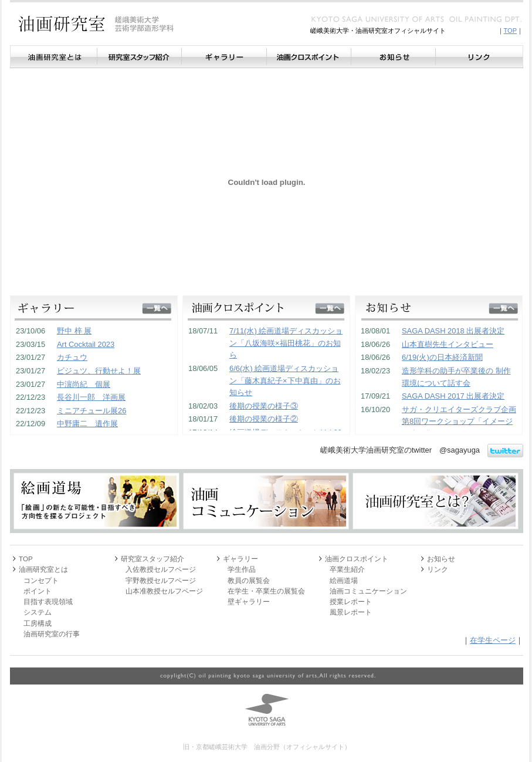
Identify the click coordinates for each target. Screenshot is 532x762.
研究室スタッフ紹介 (139, 57)
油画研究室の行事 (52, 634)
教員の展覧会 (249, 580)
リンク (479, 57)
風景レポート (351, 612)
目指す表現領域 (48, 601)
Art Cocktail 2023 (86, 344)
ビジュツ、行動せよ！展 (99, 371)
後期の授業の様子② (264, 419)
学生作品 (242, 569)
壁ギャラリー (249, 601)
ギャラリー (224, 57)
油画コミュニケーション (368, 591)
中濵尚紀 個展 (84, 384)
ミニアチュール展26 (92, 411)
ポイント (38, 591)
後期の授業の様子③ (264, 406)
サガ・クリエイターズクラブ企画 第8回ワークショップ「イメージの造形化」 (459, 422)
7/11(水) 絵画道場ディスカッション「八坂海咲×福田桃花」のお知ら (286, 343)
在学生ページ (493, 640)
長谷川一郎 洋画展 (91, 397)
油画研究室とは (53, 57)
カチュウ (72, 357)
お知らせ (393, 57)
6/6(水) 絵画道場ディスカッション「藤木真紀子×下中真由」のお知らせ (285, 380)
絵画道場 (344, 580)
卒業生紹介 (347, 569)
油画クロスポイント (309, 57)
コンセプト (41, 580)
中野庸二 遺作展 (87, 424)
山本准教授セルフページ (164, 591)
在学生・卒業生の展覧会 (266, 591)
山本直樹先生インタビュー (448, 344)
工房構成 (38, 623)
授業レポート (351, 601)
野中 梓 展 (74, 331)
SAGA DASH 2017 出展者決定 (453, 396)
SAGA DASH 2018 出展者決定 (453, 331)
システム (38, 612)
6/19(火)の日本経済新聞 (442, 357)
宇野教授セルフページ (161, 580)
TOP (510, 31)
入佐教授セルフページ (161, 569)
